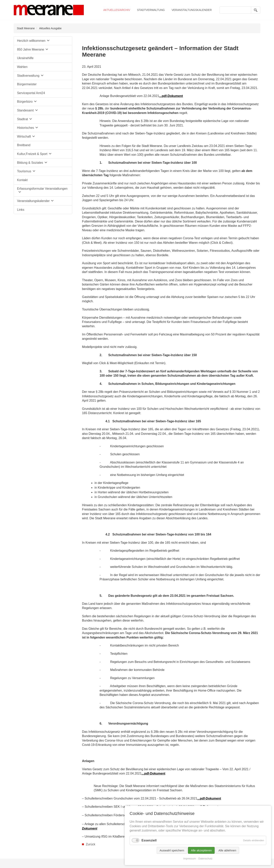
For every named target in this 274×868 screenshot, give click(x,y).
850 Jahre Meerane (31, 49)
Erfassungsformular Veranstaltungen (42, 189)
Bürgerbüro (25, 102)
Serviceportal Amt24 (31, 93)
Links (21, 210)
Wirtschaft (24, 137)
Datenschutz (205, 859)
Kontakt (22, 180)
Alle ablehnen (227, 850)
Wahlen (22, 67)
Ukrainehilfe (25, 58)
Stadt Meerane (26, 28)
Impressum (189, 859)
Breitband (24, 145)
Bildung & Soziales (30, 163)
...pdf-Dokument (153, 773)
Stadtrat (22, 119)
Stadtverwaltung (151, 10)
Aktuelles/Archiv (117, 10)
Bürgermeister (27, 84)
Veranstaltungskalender (192, 10)
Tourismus (24, 171)
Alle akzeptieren (201, 850)
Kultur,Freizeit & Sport (32, 154)
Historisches (25, 128)
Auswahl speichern (172, 850)
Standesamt (25, 110)
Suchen (256, 10)
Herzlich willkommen (31, 41)
